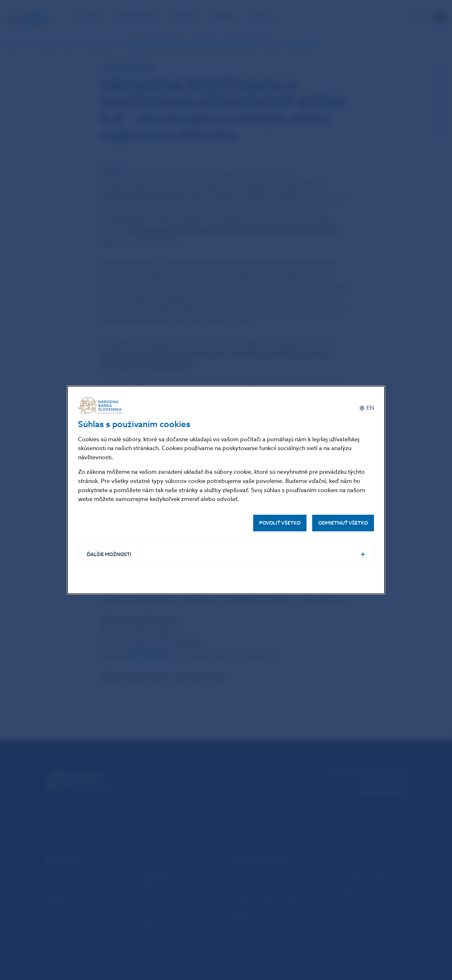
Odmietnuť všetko (343, 523)
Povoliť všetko (280, 523)
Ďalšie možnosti (109, 554)
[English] (367, 408)
